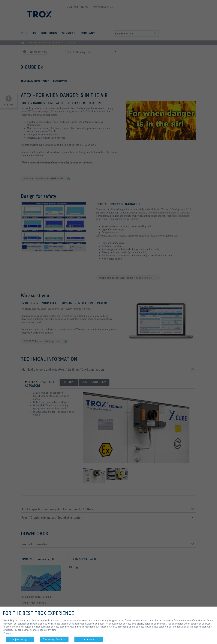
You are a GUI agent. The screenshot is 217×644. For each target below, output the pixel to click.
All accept (89, 639)
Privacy (7, 633)
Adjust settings (20, 639)
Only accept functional (54, 639)
